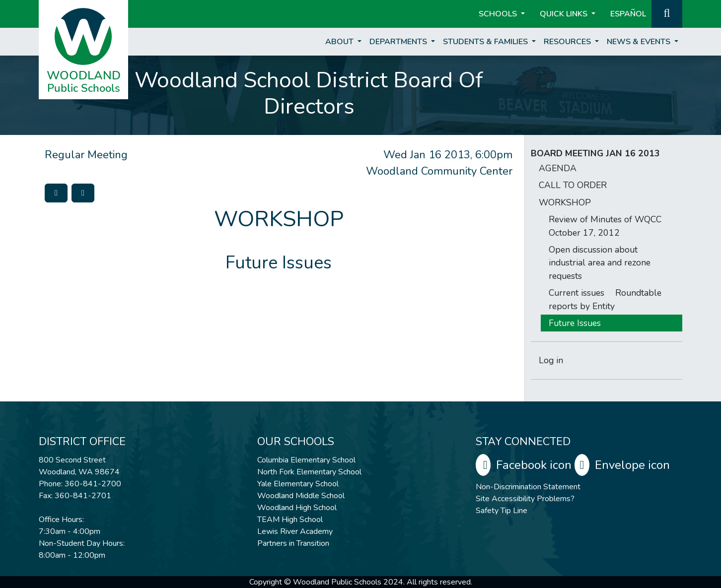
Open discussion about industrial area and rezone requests (600, 263)
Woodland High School (297, 508)
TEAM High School (290, 520)
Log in (551, 360)
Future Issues (575, 323)
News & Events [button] (640, 42)
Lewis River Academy (295, 531)
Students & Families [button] (486, 42)
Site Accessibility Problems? (525, 499)
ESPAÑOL (628, 14)
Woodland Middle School (301, 496)
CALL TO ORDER (573, 185)
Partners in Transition (293, 543)
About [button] (340, 42)
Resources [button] (568, 42)
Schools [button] (499, 14)
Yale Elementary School (298, 484)
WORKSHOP (565, 202)
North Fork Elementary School (309, 472)
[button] (667, 13)
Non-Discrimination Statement (528, 487)
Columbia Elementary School (306, 460)
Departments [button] (399, 42)
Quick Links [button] (565, 14)
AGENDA (558, 168)
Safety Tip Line (502, 511)
